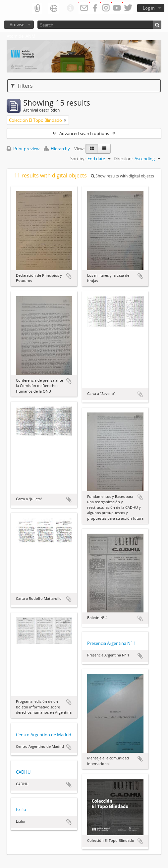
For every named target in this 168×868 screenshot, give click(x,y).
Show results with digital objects (122, 176)
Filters (22, 86)
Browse (17, 24)
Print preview (23, 149)
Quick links (70, 8)
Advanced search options (84, 133)
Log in (149, 8)
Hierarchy (57, 149)
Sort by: (78, 159)
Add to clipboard (69, 276)
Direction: (123, 159)
